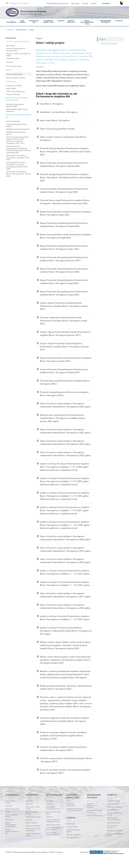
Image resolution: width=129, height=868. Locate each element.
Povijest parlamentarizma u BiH (12, 843)
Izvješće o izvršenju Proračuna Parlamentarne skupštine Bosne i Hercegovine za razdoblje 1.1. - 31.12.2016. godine (65, 591)
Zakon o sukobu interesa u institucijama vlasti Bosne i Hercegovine (64, 138)
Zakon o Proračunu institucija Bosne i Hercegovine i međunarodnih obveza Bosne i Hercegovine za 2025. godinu (66, 409)
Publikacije (9, 831)
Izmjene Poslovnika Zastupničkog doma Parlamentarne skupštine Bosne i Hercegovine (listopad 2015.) (64, 374)
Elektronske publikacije (15, 90)
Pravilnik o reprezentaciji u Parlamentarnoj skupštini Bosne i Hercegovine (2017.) (63, 771)
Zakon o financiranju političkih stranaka (57, 128)
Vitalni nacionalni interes (32, 824)
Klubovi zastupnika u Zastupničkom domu (53, 832)
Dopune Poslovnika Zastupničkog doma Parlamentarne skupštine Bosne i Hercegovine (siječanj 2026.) (64, 164)
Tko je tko (9, 60)
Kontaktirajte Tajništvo (115, 842)
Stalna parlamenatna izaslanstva (94, 823)
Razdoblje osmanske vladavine (18, 128)
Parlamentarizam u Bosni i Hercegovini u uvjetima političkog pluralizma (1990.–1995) (17, 164)
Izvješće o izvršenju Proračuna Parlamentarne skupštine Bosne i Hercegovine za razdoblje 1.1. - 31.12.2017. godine (65, 579)
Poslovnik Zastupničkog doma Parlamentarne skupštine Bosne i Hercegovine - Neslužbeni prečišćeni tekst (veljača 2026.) (66, 151)
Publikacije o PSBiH (14, 84)
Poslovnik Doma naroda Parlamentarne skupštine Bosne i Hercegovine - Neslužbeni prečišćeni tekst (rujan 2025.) (65, 202)
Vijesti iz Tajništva (113, 815)
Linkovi (94, 3)
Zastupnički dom (72, 838)
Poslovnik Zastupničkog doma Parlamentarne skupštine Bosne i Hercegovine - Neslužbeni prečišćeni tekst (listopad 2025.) (66, 177)
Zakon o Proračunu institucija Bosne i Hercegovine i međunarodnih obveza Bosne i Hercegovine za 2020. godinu (66, 545)
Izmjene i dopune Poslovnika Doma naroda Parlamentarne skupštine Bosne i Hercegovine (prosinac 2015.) (66, 336)
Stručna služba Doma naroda (33, 846)
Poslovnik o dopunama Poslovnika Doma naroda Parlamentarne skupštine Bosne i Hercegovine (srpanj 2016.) (64, 323)
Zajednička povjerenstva (71, 816)
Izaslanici (29, 831)
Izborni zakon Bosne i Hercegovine (55, 119)
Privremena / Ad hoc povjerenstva (33, 841)
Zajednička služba (113, 834)
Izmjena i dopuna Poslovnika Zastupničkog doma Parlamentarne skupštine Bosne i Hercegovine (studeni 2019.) (64, 308)
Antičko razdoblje (13, 120)
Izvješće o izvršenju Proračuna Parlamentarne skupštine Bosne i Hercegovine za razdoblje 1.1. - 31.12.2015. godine (65, 626)
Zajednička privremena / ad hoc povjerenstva (75, 821)
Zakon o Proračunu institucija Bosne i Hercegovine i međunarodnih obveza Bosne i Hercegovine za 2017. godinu (66, 603)
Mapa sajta (75, 3)
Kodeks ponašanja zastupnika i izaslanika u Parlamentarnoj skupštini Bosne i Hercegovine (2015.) (66, 697)
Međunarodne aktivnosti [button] (106, 21)
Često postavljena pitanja (15, 76)
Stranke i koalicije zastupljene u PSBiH (19, 53)
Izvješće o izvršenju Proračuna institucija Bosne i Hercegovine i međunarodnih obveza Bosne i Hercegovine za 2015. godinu (66, 639)
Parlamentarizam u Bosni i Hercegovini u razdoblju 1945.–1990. (18, 156)
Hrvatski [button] (107, 3)
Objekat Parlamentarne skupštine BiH (11, 836)
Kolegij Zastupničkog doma (53, 824)
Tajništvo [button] (119, 21)
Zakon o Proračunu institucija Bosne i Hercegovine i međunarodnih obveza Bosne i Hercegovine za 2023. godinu (66, 447)
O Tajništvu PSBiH (113, 812)
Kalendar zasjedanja (74, 846)
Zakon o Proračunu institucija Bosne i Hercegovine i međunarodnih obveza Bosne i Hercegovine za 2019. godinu (66, 556)
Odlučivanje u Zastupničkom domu (53, 819)
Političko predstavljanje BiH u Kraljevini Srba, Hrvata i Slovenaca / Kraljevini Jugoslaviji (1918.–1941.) (18, 139)
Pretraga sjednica (73, 849)
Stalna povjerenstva (33, 837)
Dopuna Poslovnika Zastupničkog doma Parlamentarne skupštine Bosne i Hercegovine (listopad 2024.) (64, 225)
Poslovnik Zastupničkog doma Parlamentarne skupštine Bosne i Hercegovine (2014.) (65, 398)
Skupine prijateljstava (94, 827)
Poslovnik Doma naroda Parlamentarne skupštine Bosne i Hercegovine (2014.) (65, 386)
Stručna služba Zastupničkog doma (53, 845)
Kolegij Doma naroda (33, 828)
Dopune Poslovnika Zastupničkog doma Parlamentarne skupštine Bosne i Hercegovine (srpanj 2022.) (64, 283)
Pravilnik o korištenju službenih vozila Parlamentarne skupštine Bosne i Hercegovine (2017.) (64, 759)
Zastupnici (50, 828)
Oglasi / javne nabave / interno (115, 846)
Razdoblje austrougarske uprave (16, 132)
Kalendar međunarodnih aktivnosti (92, 817)
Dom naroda (71, 835)
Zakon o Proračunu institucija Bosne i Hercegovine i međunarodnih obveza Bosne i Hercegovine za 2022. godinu (66, 459)
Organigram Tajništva (115, 818)
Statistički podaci (13, 57)
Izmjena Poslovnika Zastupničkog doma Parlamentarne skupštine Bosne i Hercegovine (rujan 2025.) (64, 191)
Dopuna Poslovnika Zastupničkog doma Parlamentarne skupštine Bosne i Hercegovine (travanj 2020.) (64, 295)
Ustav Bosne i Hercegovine (48, 48)
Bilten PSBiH (11, 87)
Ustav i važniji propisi (14, 73)
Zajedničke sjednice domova (73, 842)
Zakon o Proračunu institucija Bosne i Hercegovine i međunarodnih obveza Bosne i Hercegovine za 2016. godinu (66, 614)
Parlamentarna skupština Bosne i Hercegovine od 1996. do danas (19, 172)
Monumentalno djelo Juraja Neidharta (17, 109)
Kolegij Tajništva (113, 821)
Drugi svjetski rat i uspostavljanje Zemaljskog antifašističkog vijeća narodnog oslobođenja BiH (18, 148)
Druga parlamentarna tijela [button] (87, 21)
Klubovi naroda (31, 834)
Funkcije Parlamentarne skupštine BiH (16, 48)
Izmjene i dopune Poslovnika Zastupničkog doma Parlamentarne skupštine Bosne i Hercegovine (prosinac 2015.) (65, 349)
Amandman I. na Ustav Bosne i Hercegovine (59, 111)
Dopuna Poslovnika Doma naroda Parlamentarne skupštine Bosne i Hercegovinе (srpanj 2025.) (66, 214)
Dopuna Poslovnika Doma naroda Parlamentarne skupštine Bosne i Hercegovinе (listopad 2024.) (66, 237)
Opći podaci (11, 44)
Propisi (8, 823)
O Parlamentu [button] (11, 21)
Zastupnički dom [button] (33, 21)
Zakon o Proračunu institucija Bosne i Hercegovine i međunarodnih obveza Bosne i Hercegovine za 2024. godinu (66, 436)
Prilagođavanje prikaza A (58, 3)
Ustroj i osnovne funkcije (11, 813)
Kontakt (85, 3)
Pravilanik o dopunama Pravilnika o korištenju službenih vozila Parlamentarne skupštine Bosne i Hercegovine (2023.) (65, 731)
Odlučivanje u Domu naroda (33, 819)
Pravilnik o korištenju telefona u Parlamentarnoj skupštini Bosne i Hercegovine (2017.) (66, 783)
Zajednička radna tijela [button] (48, 21)
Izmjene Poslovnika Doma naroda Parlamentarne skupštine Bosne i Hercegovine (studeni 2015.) (66, 363)
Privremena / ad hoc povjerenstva (53, 840)
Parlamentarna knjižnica (112, 838)
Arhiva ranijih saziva (13, 65)
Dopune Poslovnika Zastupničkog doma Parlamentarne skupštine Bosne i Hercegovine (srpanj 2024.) (64, 249)
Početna (10, 28)
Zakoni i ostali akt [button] (71, 21)
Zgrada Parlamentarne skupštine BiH (15, 104)
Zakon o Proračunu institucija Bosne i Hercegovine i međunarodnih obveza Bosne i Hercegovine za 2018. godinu (66, 568)
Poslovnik (29, 815)
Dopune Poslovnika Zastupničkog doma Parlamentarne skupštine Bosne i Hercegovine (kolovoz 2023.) (64, 272)
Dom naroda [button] (22, 21)
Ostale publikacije (13, 93)
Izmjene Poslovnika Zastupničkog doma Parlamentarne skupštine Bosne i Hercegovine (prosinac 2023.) (64, 260)
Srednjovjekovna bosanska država (16, 124)
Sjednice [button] (60, 21)
